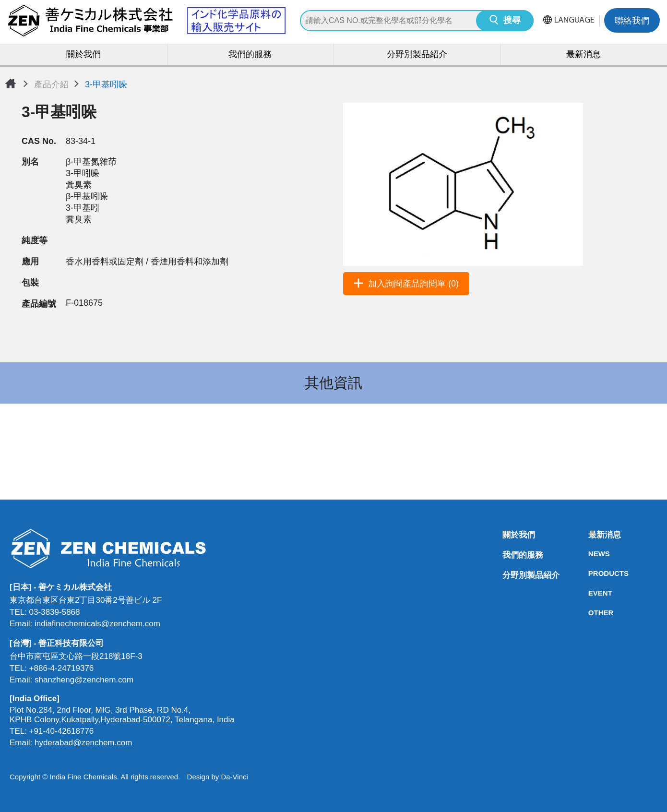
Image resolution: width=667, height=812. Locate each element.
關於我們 (83, 55)
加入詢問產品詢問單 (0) (413, 284)
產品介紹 (51, 84)
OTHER (591, 613)
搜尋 (512, 21)
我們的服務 (250, 55)
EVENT (591, 593)
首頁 (11, 84)
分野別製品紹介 (417, 55)
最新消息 (584, 55)
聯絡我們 (632, 21)
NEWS (591, 554)
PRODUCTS (591, 573)
